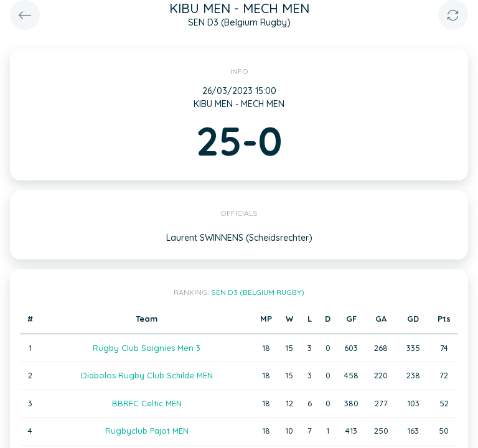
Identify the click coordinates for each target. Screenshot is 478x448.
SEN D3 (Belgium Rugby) (258, 292)
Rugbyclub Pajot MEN (147, 431)
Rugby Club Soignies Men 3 (147, 348)
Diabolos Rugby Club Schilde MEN (147, 375)
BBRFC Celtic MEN (147, 403)
